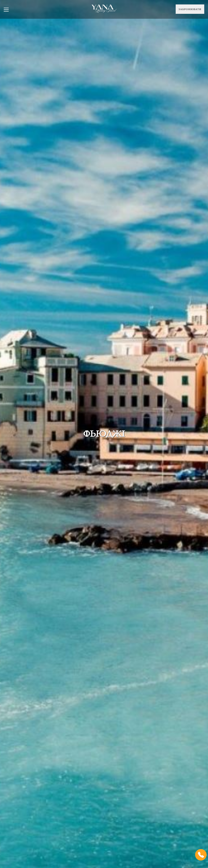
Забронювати (190, 9)
